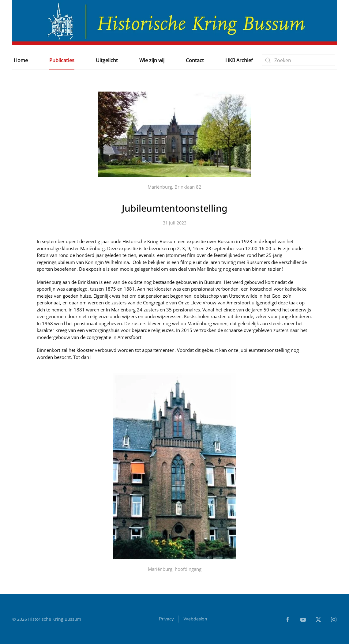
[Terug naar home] (174, 23)
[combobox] (298, 60)
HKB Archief (239, 60)
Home (21, 60)
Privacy (166, 620)
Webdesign (195, 620)
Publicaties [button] (62, 60)
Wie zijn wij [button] (152, 60)
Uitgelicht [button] (107, 60)
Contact (195, 60)
